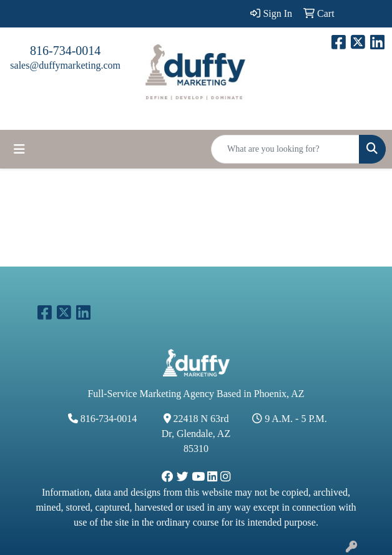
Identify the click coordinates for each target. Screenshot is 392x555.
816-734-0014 (65, 51)
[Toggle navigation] (19, 149)
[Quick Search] (285, 149)
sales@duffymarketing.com (65, 65)
